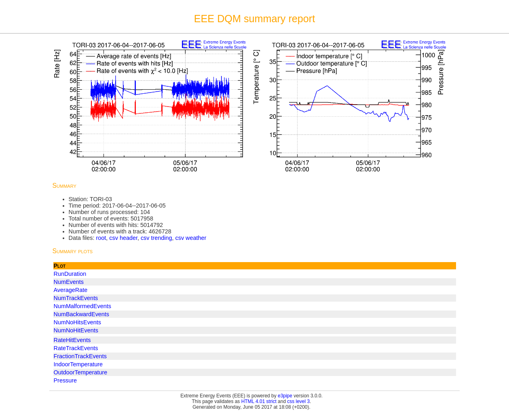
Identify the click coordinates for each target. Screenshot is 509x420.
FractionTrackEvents (80, 356)
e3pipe (285, 396)
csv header (123, 238)
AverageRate (71, 290)
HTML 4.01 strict (259, 401)
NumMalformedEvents (82, 306)
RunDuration (70, 274)
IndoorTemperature (78, 364)
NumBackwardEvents (82, 314)
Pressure (65, 380)
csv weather (191, 238)
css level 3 (298, 401)
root (101, 238)
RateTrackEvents (76, 348)
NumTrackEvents (76, 298)
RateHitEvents (72, 340)
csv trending (156, 238)
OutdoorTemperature (81, 372)
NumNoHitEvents (76, 330)
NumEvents (69, 282)
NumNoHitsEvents (78, 322)
